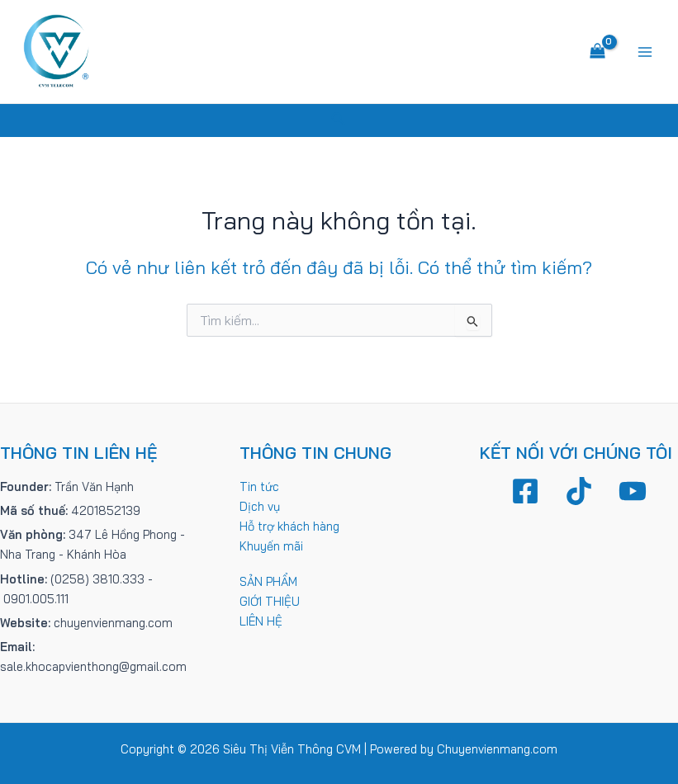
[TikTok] (579, 491)
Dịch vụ (260, 506)
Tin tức (259, 486)
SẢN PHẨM (268, 581)
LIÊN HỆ (261, 621)
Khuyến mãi (271, 546)
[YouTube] (633, 491)
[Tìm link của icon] (339, 120)
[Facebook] (525, 491)
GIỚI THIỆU (270, 601)
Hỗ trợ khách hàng (289, 526)
